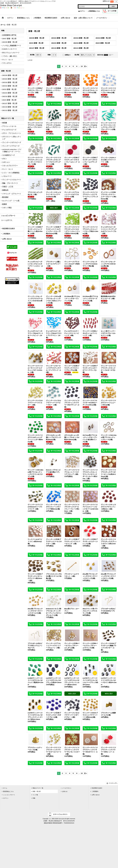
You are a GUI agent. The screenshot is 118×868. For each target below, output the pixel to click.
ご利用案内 (6, 234)
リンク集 (35, 795)
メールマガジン (67, 788)
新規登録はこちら (95, 11)
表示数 (32, 55)
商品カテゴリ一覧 (38, 788)
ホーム (5, 788)
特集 (34, 798)
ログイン (83, 11)
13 (82, 66)
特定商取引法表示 (9, 229)
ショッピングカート (9, 795)
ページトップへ (113, 783)
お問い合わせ (7, 239)
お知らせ (65, 791)
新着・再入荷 (37, 791)
